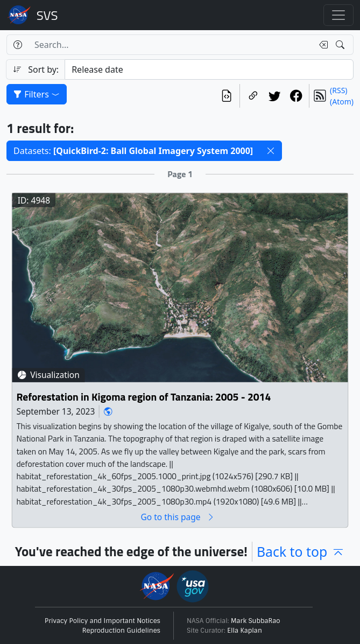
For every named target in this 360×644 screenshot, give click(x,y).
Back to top (301, 551)
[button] (271, 151)
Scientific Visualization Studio (47, 15)
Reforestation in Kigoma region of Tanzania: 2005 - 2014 (143, 397)
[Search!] (341, 45)
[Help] (17, 45)
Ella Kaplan (245, 631)
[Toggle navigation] (338, 15)
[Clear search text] (321, 45)
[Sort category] (209, 69)
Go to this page (178, 517)
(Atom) (342, 101)
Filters (37, 94)
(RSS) (338, 90)
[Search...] (171, 45)
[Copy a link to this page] (253, 96)
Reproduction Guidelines (121, 631)
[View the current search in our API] (227, 96)
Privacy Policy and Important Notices (103, 621)
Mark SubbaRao (256, 621)
